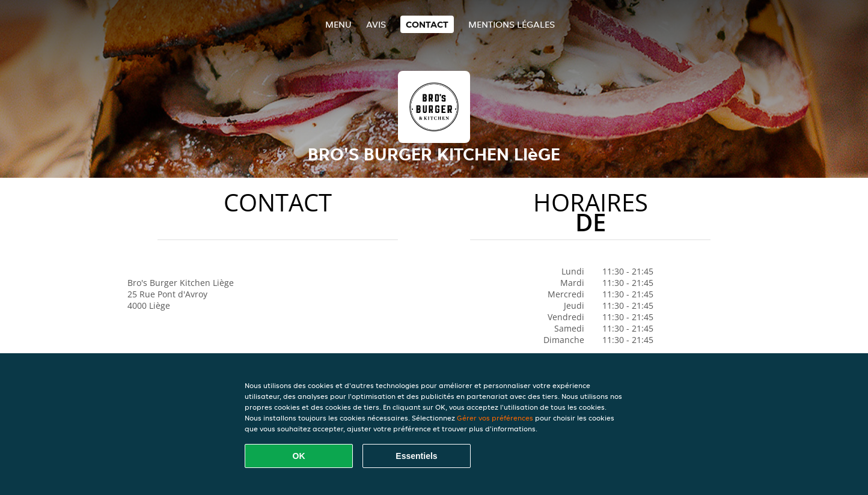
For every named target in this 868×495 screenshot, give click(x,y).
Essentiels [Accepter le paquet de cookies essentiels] (416, 456)
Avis (376, 24)
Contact (427, 24)
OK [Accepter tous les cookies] (299, 456)
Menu (338, 24)
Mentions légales (512, 24)
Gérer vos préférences (495, 418)
